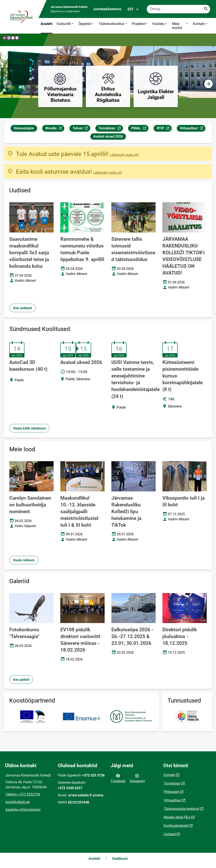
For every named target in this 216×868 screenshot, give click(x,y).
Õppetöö (86, 26)
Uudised (170, 834)
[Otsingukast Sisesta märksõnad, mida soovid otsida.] (178, 9)
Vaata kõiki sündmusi (29, 428)
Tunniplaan (111, 129)
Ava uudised (22, 308)
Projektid (140, 26)
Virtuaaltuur (193, 129)
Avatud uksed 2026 (108, 136)
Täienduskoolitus (113, 26)
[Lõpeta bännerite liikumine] (4, 38)
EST (133, 9)
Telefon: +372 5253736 (23, 794)
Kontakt (200, 26)
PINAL (140, 129)
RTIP (164, 129)
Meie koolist (180, 26)
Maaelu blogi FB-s (177, 817)
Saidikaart (120, 859)
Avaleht (47, 24)
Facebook (118, 778)
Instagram (137, 778)
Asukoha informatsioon (23, 810)
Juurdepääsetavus (107, 9)
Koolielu (160, 26)
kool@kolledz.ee (18, 802)
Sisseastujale (24, 128)
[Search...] (206, 9)
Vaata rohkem (24, 560)
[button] (9, 38)
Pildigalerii (171, 792)
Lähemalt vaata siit (124, 155)
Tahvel (81, 129)
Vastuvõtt (65, 26)
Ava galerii (21, 680)
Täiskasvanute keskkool (182, 809)
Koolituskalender (176, 826)
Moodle (55, 129)
